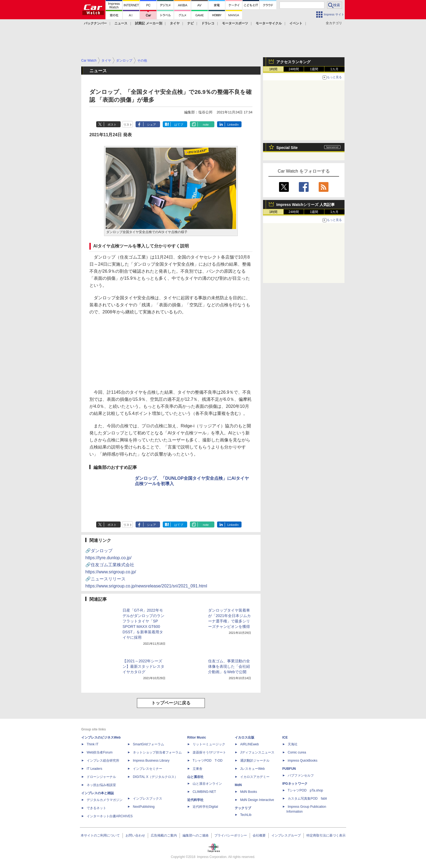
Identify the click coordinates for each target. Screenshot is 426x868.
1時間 (273, 69)
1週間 (314, 69)
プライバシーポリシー (231, 835)
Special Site (287, 148)
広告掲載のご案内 (164, 835)
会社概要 (259, 835)
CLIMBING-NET (204, 792)
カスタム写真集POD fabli (307, 799)
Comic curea (297, 752)
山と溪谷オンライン (207, 784)
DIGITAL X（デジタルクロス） (155, 777)
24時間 (294, 69)
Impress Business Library (151, 761)
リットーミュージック (209, 744)
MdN (238, 785)
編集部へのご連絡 (196, 835)
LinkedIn (233, 125)
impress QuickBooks (303, 761)
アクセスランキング (293, 62)
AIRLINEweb (250, 744)
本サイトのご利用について (100, 835)
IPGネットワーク (295, 784)
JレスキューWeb (252, 769)
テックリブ (243, 808)
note (206, 125)
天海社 (293, 744)
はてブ (179, 125)
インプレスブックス (148, 799)
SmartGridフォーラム (148, 744)
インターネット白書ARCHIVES (110, 816)
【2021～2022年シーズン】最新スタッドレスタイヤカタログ (143, 666)
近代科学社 (195, 800)
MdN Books (249, 792)
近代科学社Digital (205, 807)
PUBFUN (289, 769)
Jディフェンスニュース (257, 752)
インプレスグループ (286, 835)
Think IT (93, 744)
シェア (151, 125)
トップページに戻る (171, 703)
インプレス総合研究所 (103, 761)
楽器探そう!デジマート (209, 752)
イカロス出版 (245, 737)
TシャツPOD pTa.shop (305, 790)
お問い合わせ (135, 835)
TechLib (246, 815)
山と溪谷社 (195, 777)
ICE (285, 737)
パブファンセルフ (301, 775)
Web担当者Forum (100, 752)
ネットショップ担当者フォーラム (157, 752)
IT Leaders (94, 769)
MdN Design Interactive (257, 800)
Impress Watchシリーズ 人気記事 (306, 205)
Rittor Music (197, 737)
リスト (128, 125)
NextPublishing (144, 807)
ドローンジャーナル (101, 777)
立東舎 (198, 769)
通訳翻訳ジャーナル (255, 761)
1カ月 (335, 69)
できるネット (96, 808)
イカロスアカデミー (255, 777)
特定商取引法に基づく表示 (326, 835)
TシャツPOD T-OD (208, 761)
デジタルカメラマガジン (105, 800)
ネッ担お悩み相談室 (101, 785)
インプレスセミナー (148, 769)
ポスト (112, 125)
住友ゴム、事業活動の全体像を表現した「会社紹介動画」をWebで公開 (229, 666)
